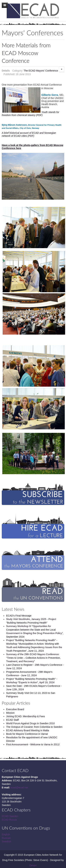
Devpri (33, 865)
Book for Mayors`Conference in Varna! (27, 734)
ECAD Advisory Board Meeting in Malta (28, 730)
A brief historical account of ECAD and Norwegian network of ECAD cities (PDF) (29, 134)
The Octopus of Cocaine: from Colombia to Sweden (34, 727)
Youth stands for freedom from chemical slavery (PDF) (30, 114)
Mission (10, 713)
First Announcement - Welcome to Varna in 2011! (33, 744)
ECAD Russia (9, 820)
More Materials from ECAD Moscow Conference (26, 53)
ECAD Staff (12, 720)
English (6, 834)
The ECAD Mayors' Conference (41, 71)
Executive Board (15, 709)
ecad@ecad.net (19, 788)
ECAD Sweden (10, 816)
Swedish (6, 841)
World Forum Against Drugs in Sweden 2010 (30, 723)
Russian (6, 838)
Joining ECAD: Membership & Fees (26, 716)
